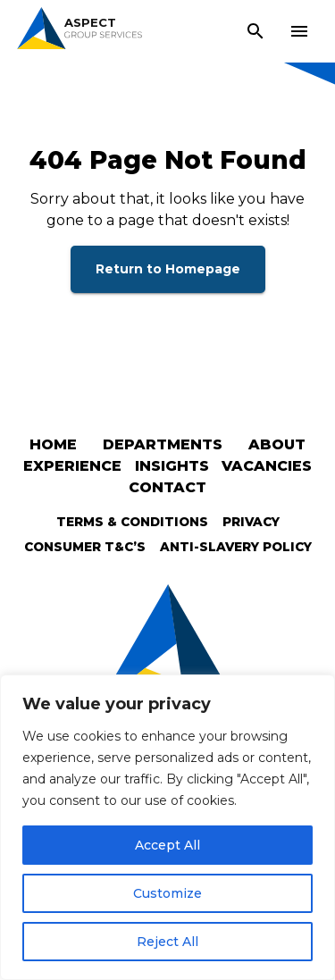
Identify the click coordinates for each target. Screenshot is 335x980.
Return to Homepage (168, 269)
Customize (167, 893)
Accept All (167, 845)
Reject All (167, 942)
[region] (167, 827)
